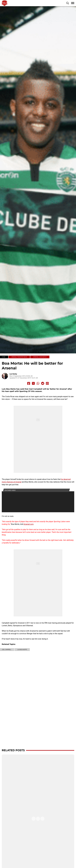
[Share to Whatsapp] (38, 383)
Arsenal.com (29, 524)
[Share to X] (33, 383)
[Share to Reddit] (43, 383)
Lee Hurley (13, 374)
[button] (68, 3)
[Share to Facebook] (29, 383)
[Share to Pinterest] (47, 383)
